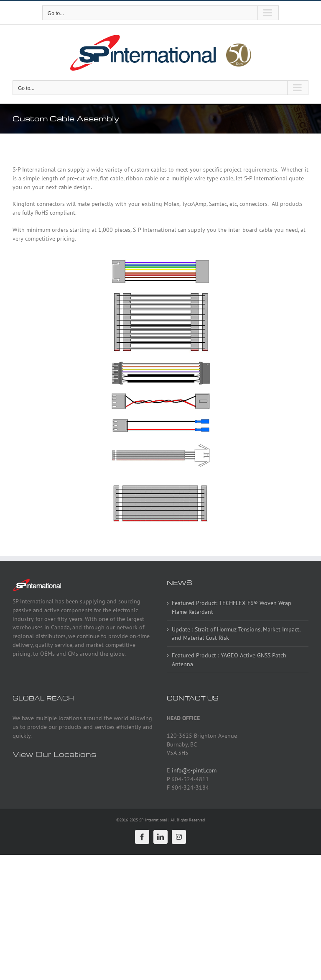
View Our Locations (54, 754)
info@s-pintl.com (194, 770)
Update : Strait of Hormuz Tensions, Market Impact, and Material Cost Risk (236, 634)
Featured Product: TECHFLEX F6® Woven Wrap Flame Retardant (232, 607)
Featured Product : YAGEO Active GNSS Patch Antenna (229, 660)
